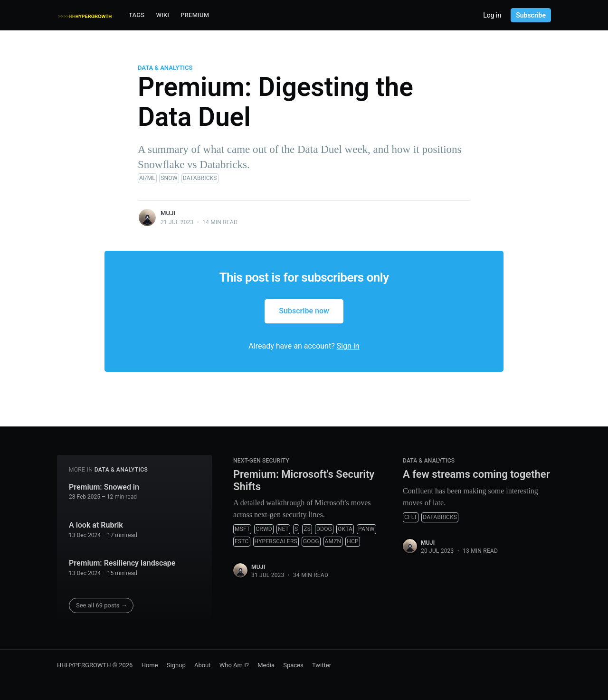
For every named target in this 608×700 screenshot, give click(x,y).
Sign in (348, 346)
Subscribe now (304, 311)
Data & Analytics (165, 68)
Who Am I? (234, 665)
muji (168, 213)
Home (150, 665)
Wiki (162, 15)
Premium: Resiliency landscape (122, 563)
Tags (137, 15)
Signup (176, 665)
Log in (492, 15)
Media (266, 665)
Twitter (322, 665)
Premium (195, 15)
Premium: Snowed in (104, 487)
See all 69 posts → (102, 605)
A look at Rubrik (96, 525)
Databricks (200, 178)
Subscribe (531, 15)
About (203, 665)
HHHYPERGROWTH (84, 665)
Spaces (293, 665)
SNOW (169, 178)
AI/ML (147, 178)
